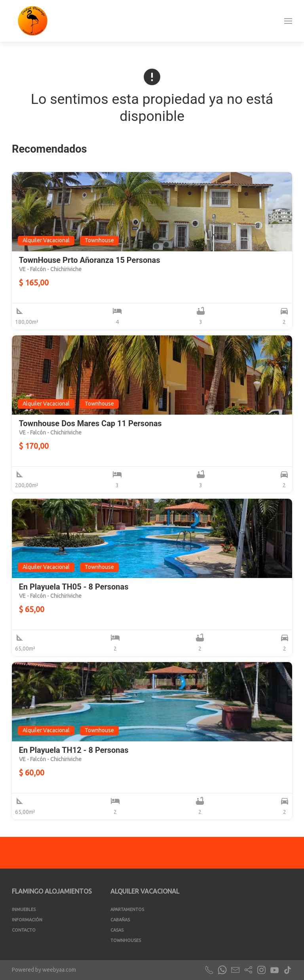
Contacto (24, 930)
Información (27, 920)
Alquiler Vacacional (145, 891)
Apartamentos (127, 909)
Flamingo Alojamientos (52, 891)
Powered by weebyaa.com (44, 970)
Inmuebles (24, 909)
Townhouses (126, 940)
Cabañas (120, 920)
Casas (117, 930)
